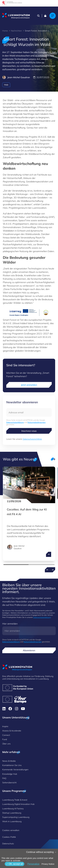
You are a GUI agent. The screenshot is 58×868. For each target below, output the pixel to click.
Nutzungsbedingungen (37, 422)
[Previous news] (47, 570)
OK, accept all (14, 864)
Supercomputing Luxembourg (16, 817)
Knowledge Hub (10, 774)
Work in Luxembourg (12, 821)
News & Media (9, 761)
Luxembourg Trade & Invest (15, 800)
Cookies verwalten (11, 830)
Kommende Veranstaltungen (15, 770)
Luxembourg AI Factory (13, 809)
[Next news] (53, 570)
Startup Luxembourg (12, 813)
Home (5, 31)
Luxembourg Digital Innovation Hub (18, 804)
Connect (6, 735)
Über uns (6, 744)
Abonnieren (29, 650)
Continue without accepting (41, 852)
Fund (5, 739)
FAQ (4, 778)
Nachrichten (16, 31)
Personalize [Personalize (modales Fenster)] (33, 864)
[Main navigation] (53, 16)
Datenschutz (8, 844)
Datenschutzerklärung (15, 422)
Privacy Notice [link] (48, 864)
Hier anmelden (10, 624)
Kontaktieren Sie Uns (12, 765)
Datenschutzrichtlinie (32, 439)
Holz (6, 85)
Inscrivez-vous (29, 431)
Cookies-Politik (9, 837)
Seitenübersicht (9, 783)
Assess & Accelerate (12, 731)
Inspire (5, 726)
